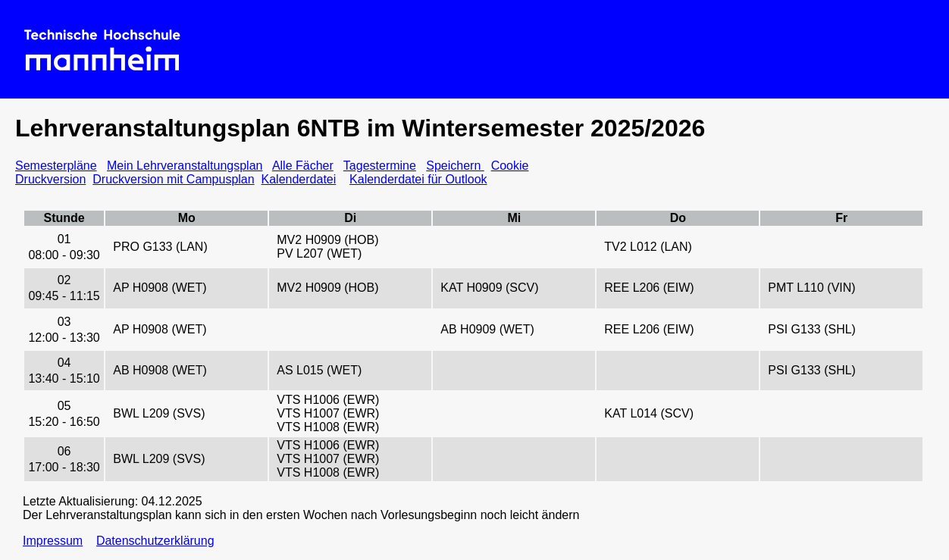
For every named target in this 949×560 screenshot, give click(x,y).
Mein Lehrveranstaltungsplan (185, 166)
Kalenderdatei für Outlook (418, 179)
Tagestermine (380, 166)
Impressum (53, 541)
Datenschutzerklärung (155, 541)
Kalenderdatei (299, 179)
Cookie (510, 166)
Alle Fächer (303, 166)
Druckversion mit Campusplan (173, 179)
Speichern (455, 166)
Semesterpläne (56, 166)
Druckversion (50, 179)
